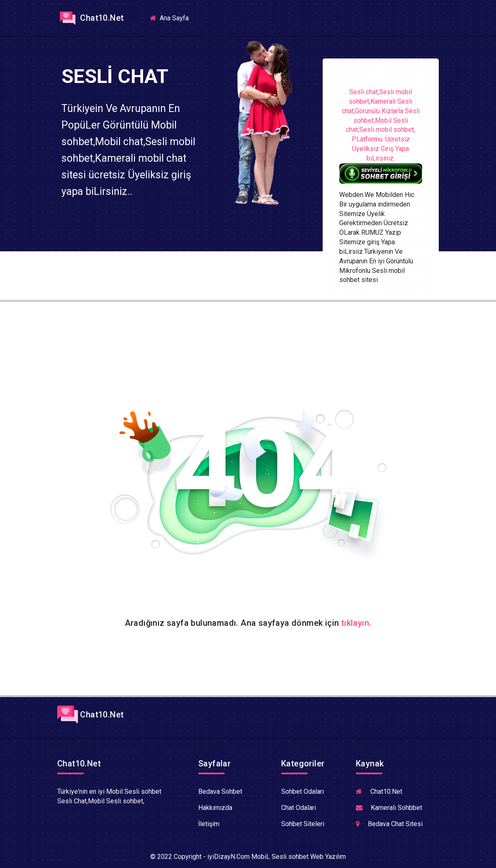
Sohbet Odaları (303, 791)
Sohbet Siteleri (303, 824)
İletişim (209, 824)
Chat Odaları (299, 808)
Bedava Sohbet (220, 791)
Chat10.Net (90, 18)
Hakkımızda (215, 808)
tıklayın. (356, 623)
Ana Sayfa (173, 18)
